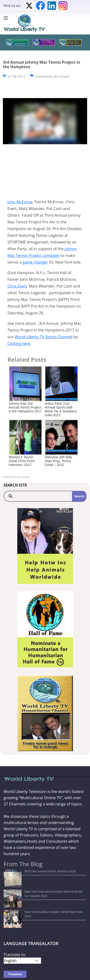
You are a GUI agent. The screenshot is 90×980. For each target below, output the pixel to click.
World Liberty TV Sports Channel (44, 337)
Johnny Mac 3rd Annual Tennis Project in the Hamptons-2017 (25, 407)
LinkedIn (52, 6)
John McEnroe (20, 202)
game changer (35, 262)
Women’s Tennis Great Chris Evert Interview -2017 (22, 461)
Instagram (63, 6)
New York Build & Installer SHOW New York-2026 (39, 890)
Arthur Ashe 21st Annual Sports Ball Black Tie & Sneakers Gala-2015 (61, 409)
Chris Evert (17, 286)
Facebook (40, 6)
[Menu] (7, 18)
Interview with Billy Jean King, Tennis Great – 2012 (58, 461)
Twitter (29, 6)
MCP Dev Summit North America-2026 (32, 871)
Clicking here (19, 343)
